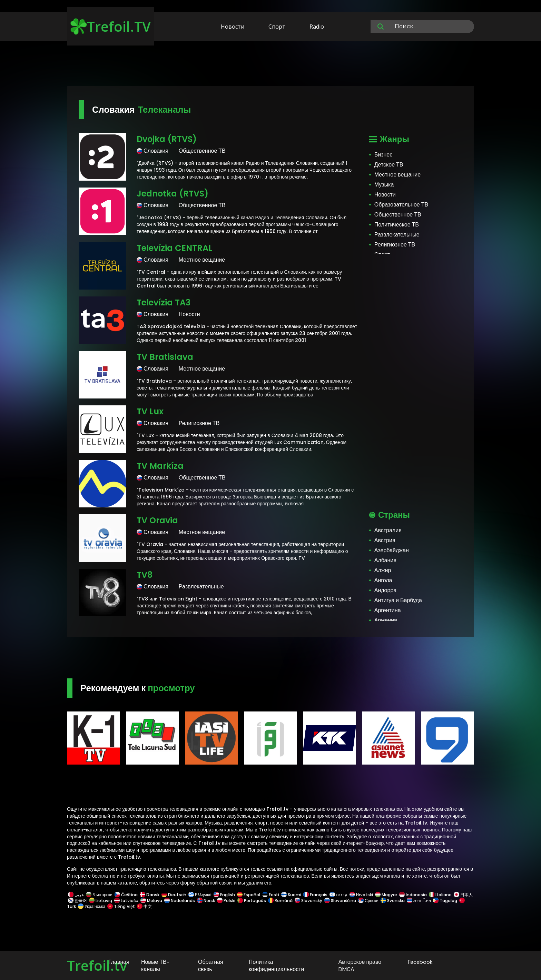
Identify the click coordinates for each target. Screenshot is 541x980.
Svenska (393, 901)
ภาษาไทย (419, 901)
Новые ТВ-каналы (155, 966)
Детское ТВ (389, 165)
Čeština (126, 895)
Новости (233, 27)
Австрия (385, 540)
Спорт (277, 27)
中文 (144, 906)
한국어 (77, 901)
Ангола (383, 580)
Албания (385, 560)
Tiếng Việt (121, 906)
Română (280, 901)
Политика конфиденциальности (277, 966)
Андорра (385, 590)
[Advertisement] (270, 65)
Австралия (388, 530)
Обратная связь (211, 966)
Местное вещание (397, 175)
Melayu (151, 901)
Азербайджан (392, 550)
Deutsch (174, 895)
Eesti (271, 895)
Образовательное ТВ (401, 205)
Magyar (386, 895)
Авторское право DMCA (360, 966)
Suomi (291, 895)
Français (315, 895)
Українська (92, 906)
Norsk (206, 901)
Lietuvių (101, 901)
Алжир (383, 570)
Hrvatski (361, 895)
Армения (386, 620)
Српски (368, 901)
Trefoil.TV (111, 26)
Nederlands (180, 901)
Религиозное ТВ (395, 245)
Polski (226, 901)
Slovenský (308, 901)
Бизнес (383, 155)
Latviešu (126, 901)
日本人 (463, 895)
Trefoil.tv (97, 965)
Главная (119, 962)
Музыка (384, 185)
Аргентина (388, 610)
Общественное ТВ (398, 215)
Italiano (440, 895)
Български (99, 895)
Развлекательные (397, 235)
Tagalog (445, 901)
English (224, 895)
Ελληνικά (200, 895)
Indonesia (413, 895)
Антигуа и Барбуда (398, 600)
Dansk (150, 895)
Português (252, 901)
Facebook (420, 962)
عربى (76, 895)
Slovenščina (340, 901)
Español (249, 895)
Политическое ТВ (397, 225)
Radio (317, 27)
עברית (338, 895)
